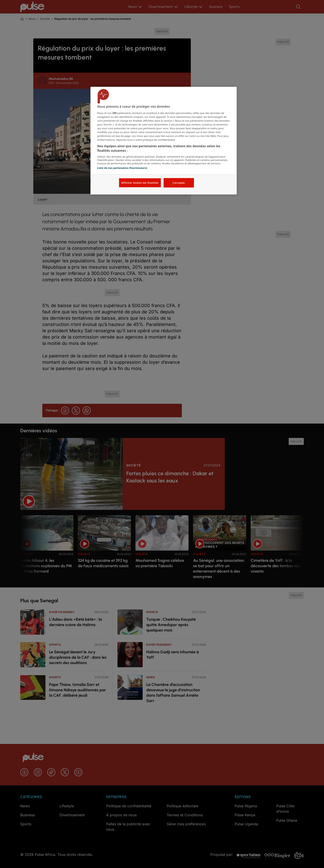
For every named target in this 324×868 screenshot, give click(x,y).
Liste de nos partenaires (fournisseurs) (122, 168)
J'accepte (179, 183)
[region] (164, 141)
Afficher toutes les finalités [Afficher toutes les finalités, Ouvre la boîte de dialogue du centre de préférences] (140, 183)
